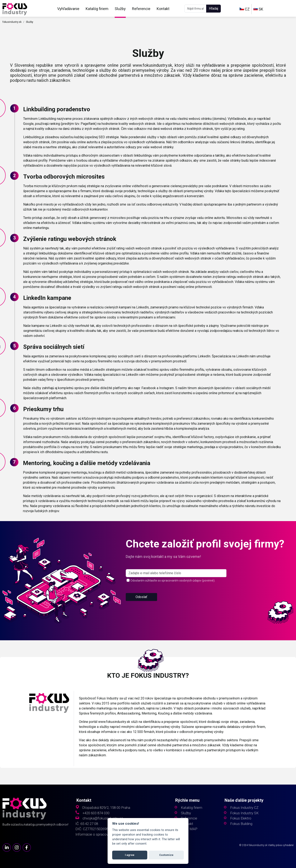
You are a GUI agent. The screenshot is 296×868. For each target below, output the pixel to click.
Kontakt (163, 9)
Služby (120, 9)
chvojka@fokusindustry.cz (103, 818)
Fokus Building (241, 824)
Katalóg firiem (97, 9)
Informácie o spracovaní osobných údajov (108, 834)
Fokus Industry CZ (244, 808)
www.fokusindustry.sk (152, 65)
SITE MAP (189, 829)
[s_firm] (176, 573)
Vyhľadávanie (68, 9)
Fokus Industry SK (244, 813)
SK (258, 9)
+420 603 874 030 (96, 813)
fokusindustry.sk (12, 22)
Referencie (141, 9)
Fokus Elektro (241, 818)
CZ (245, 9)
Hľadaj (213, 8)
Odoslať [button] (141, 597)
